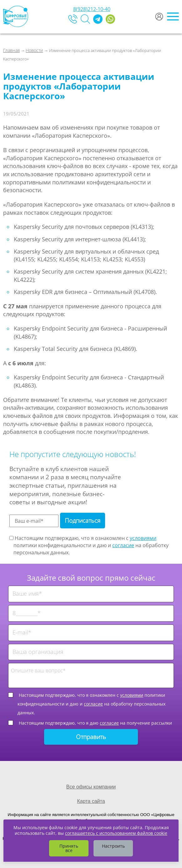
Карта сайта (91, 801)
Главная (11, 50)
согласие (123, 545)
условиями (143, 538)
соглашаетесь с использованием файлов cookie (116, 833)
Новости (34, 50)
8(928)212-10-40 (92, 9)
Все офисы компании (91, 787)
